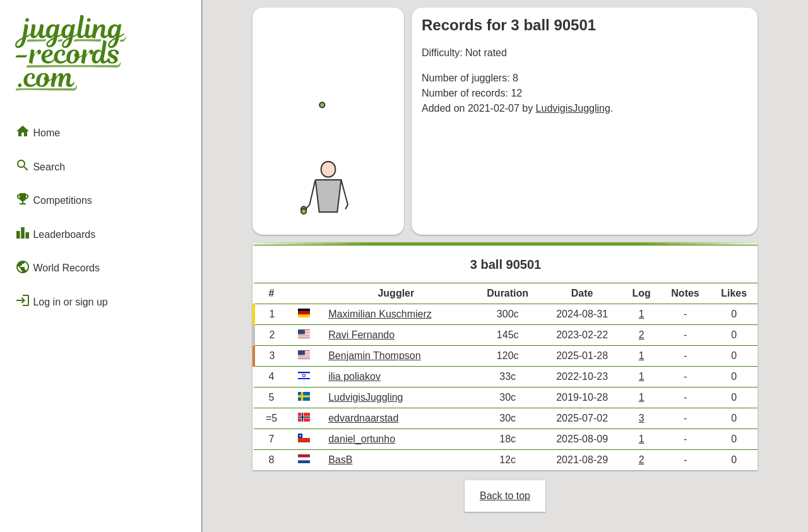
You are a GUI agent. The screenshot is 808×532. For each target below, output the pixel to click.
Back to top (505, 496)
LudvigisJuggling (573, 108)
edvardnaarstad (363, 418)
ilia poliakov (354, 376)
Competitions (54, 199)
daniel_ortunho (362, 439)
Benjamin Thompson (374, 356)
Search (40, 165)
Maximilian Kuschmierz (380, 314)
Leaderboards (55, 233)
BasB (340, 460)
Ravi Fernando (361, 335)
